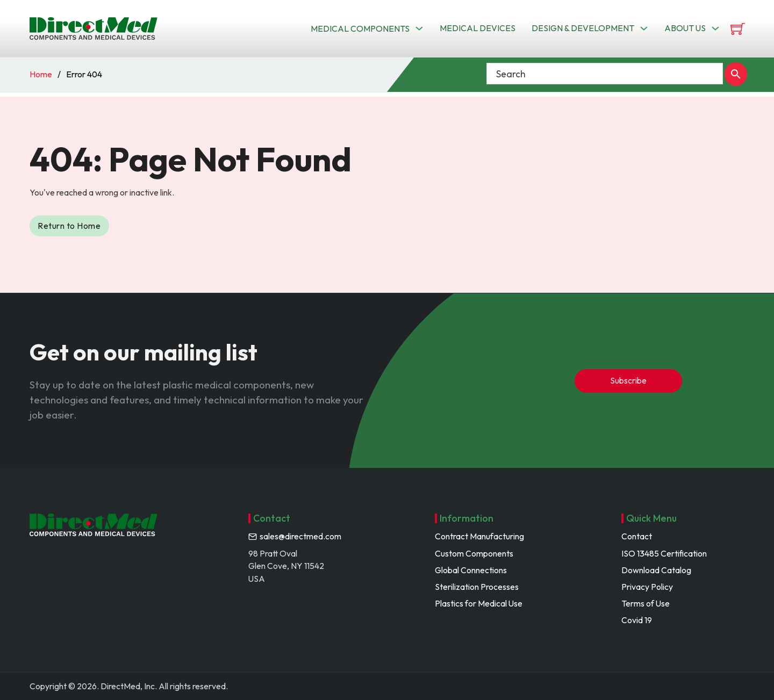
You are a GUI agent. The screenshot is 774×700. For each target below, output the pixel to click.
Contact (637, 536)
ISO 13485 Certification (664, 553)
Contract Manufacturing (479, 536)
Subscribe (628, 380)
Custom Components (474, 553)
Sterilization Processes (477, 587)
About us (685, 28)
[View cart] (738, 29)
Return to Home (69, 226)
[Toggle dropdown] (419, 28)
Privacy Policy (647, 587)
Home (41, 74)
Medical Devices (478, 28)
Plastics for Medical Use (479, 603)
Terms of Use (646, 603)
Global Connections (471, 570)
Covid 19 (637, 620)
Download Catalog (656, 570)
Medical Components (360, 28)
